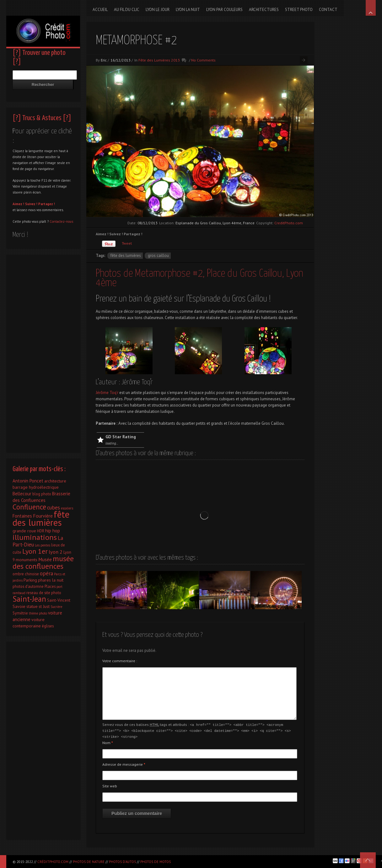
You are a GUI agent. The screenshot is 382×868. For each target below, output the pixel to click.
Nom (108, 742)
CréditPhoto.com (53, 862)
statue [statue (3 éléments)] (32, 606)
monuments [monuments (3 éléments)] (27, 560)
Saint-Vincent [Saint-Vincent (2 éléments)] (59, 600)
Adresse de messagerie (124, 763)
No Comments (203, 60)
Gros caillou (158, 256)
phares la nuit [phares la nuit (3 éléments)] (51, 580)
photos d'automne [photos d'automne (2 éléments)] (28, 586)
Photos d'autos (122, 862)
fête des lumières (126, 256)
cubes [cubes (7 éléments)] (54, 508)
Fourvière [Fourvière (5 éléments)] (43, 516)
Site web (110, 785)
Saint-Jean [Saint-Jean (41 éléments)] (29, 599)
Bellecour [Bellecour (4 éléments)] (22, 494)
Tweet (127, 243)
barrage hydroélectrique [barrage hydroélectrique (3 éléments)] (36, 487)
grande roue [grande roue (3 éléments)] (24, 531)
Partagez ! (47, 204)
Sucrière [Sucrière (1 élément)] (56, 607)
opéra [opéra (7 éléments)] (46, 573)
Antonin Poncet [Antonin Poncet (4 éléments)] (28, 481)
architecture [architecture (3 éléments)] (55, 481)
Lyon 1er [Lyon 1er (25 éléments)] (35, 551)
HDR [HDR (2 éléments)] (41, 531)
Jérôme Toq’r (108, 393)
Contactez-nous (61, 221)
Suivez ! (31, 204)
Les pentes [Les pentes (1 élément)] (43, 545)
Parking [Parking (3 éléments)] (30, 580)
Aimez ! (18, 204)
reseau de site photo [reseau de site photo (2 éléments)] (44, 593)
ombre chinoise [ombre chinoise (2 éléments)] (26, 574)
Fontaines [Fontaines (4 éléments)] (22, 516)
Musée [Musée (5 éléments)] (45, 559)
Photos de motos (156, 862)
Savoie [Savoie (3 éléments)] (19, 606)
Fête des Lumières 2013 (159, 60)
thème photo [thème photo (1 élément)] (38, 613)
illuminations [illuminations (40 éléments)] (35, 537)
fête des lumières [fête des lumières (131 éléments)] (41, 518)
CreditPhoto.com (289, 223)
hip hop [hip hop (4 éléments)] (53, 531)
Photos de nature (89, 862)
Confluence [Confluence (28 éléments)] (29, 507)
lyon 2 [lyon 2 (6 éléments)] (56, 552)
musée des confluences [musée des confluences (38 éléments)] (43, 562)
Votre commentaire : (120, 661)
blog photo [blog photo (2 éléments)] (42, 494)
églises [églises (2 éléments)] (48, 626)
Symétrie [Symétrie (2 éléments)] (20, 613)
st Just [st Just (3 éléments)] (44, 606)
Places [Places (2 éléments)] (50, 586)
